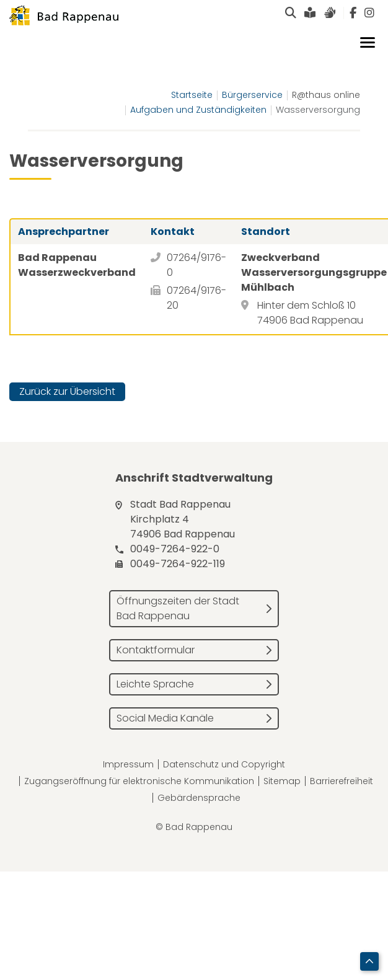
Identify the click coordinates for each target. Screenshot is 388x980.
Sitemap (282, 781)
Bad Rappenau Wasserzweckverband (77, 265)
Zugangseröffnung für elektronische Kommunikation (139, 781)
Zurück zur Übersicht (67, 391)
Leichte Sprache (155, 684)
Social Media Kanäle (165, 718)
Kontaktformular (156, 650)
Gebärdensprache (199, 798)
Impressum (128, 764)
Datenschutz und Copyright (224, 764)
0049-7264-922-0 (175, 549)
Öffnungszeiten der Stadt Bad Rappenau (178, 608)
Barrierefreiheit (342, 781)
